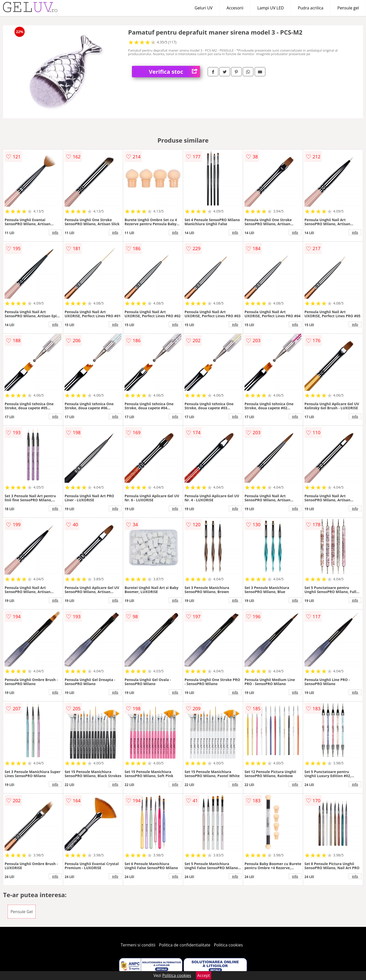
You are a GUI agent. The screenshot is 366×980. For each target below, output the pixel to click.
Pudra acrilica (311, 8)
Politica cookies (228, 945)
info (55, 232)
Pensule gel (348, 8)
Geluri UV (204, 8)
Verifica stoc (174, 72)
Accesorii (235, 8)
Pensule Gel (22, 912)
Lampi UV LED (270, 8)
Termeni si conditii (138, 945)
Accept (204, 975)
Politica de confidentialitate (185, 945)
